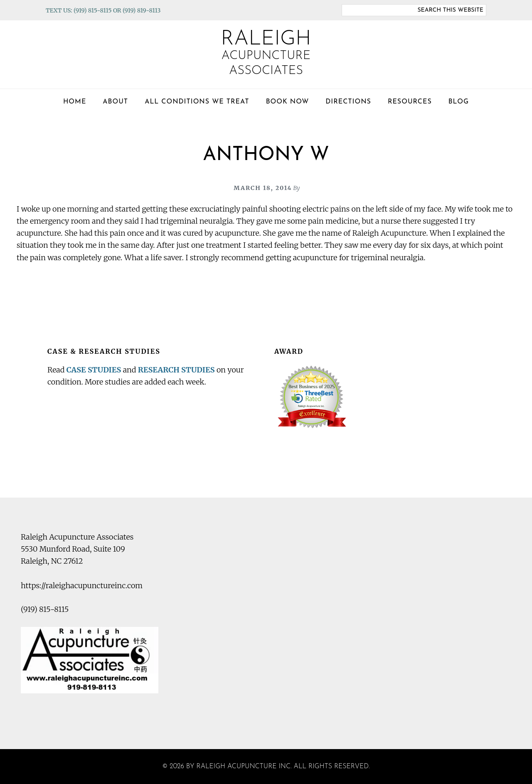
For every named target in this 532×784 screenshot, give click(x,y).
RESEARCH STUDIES (176, 370)
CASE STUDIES (94, 370)
